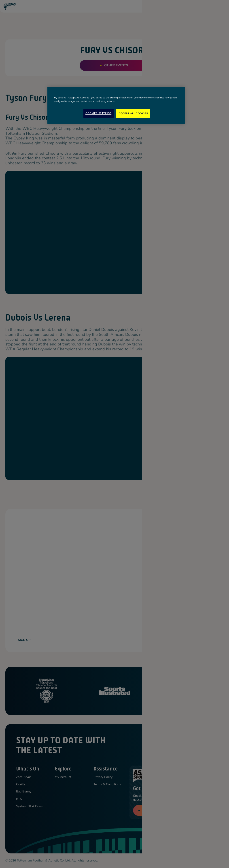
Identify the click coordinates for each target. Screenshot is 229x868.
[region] (116, 105)
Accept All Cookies (133, 113)
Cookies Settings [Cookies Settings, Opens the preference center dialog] (98, 113)
